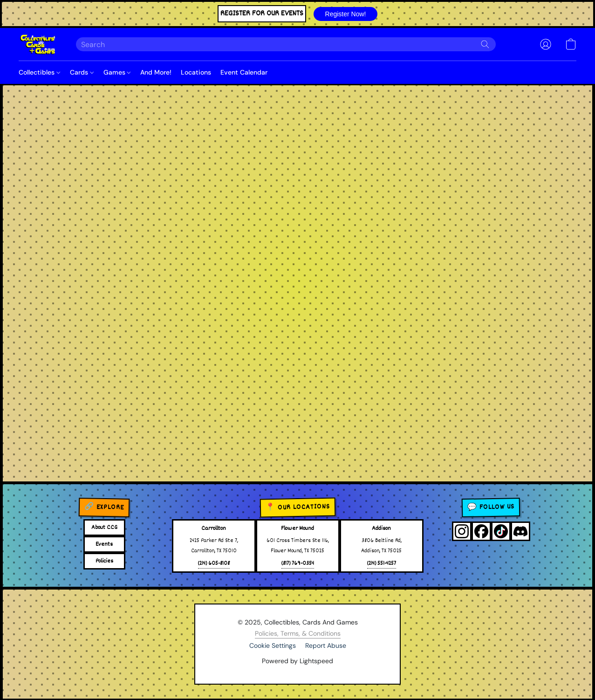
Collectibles (39, 72)
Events (104, 544)
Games (117, 72)
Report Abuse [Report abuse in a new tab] (326, 645)
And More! (156, 72)
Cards (82, 72)
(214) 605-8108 (214, 564)
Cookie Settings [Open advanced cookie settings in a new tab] (273, 645)
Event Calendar (244, 72)
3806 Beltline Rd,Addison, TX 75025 (381, 546)
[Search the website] (485, 44)
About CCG (104, 528)
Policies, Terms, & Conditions (298, 633)
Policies (104, 561)
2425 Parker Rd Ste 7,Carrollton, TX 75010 (214, 546)
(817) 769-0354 (298, 564)
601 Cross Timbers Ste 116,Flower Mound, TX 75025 (298, 546)
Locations (196, 72)
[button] (345, 14)
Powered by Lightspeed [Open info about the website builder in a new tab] (297, 661)
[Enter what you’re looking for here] (286, 44)
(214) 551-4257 (382, 564)
